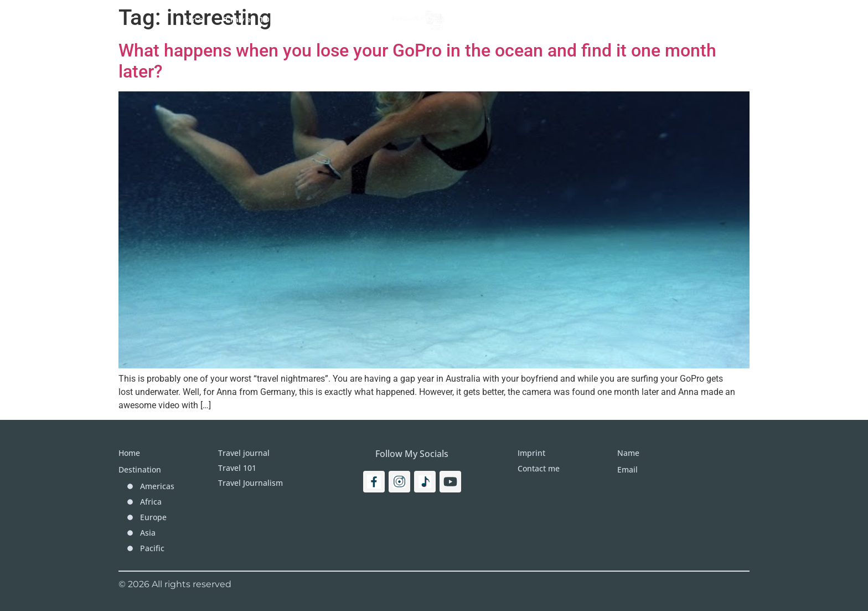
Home (190, 19)
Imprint (618, 19)
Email (627, 469)
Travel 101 (250, 19)
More (566, 19)
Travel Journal (333, 19)
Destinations (500, 19)
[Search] (703, 19)
